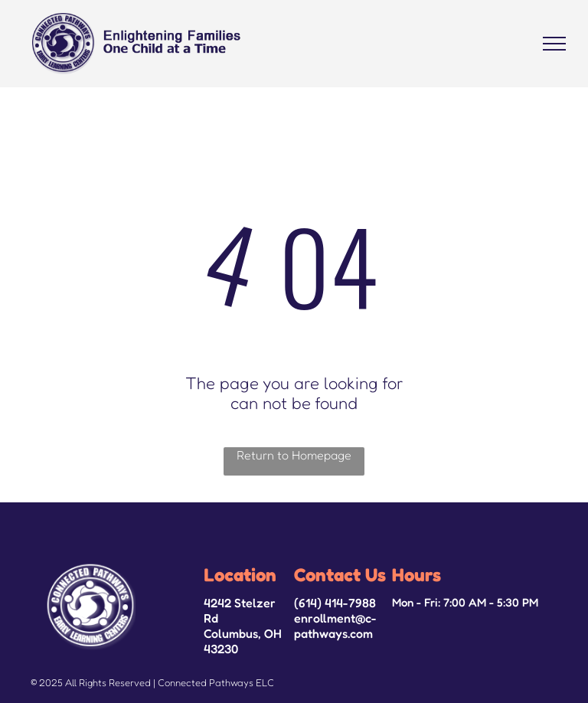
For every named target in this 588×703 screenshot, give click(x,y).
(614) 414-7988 (335, 603)
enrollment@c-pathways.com (335, 626)
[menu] (554, 44)
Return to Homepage (294, 455)
